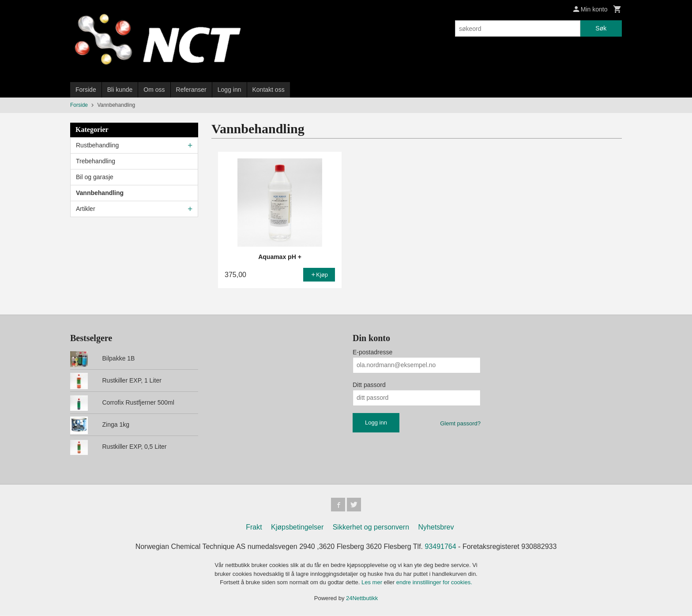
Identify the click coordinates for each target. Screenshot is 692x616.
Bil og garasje (95, 177)
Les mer (373, 583)
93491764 (440, 547)
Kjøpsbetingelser (297, 528)
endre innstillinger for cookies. (434, 583)
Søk (601, 28)
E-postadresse (372, 352)
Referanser (191, 90)
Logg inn (229, 90)
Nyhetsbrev (436, 528)
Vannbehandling (100, 193)
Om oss (154, 90)
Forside (86, 90)
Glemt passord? (460, 423)
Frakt (254, 528)
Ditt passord (369, 385)
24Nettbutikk (362, 598)
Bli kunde (120, 90)
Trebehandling (96, 161)
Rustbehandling (97, 145)
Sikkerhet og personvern (371, 528)
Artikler (86, 209)
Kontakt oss (269, 90)
